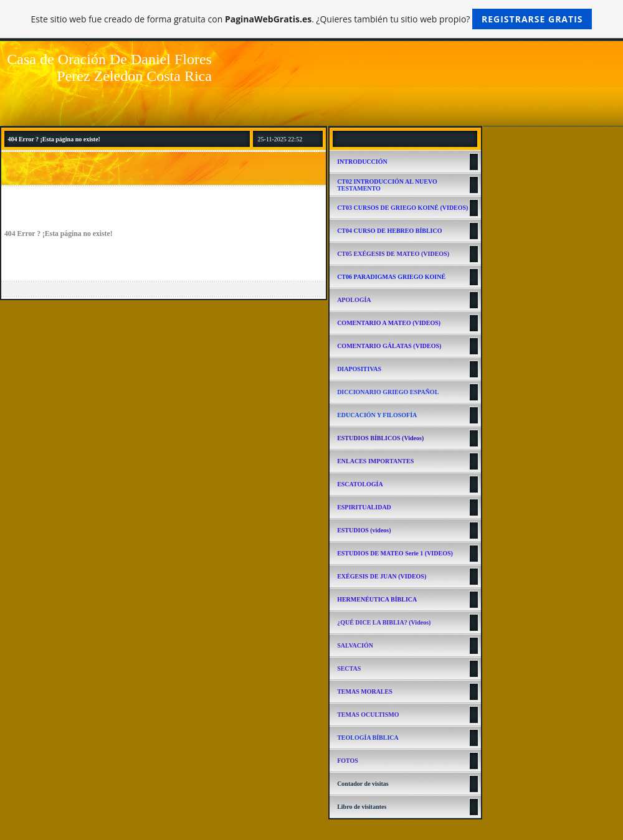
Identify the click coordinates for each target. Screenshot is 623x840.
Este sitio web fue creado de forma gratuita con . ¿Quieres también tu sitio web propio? (312, 19)
